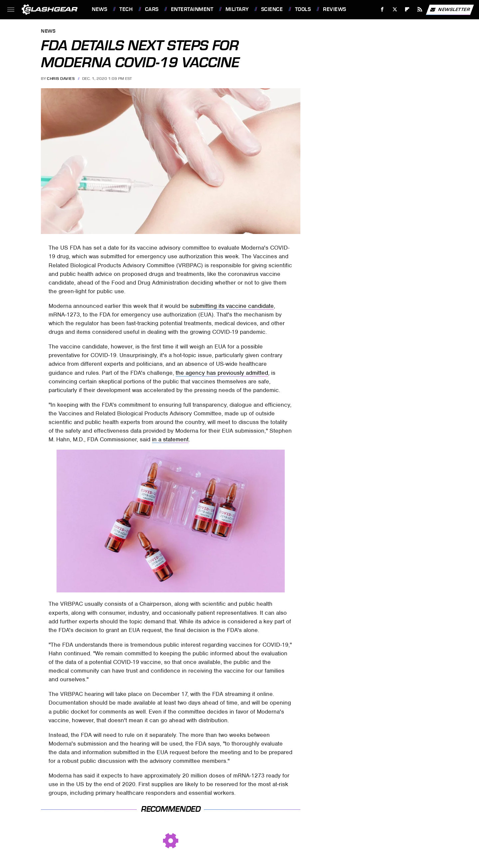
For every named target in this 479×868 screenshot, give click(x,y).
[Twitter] (395, 9)
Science (272, 9)
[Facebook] (382, 9)
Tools (303, 9)
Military (237, 9)
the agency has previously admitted (222, 373)
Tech (126, 9)
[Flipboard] (407, 9)
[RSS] (420, 9)
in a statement (170, 439)
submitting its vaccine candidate (232, 306)
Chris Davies (61, 79)
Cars (152, 9)
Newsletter (450, 10)
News (99, 9)
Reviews (335, 9)
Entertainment (192, 9)
